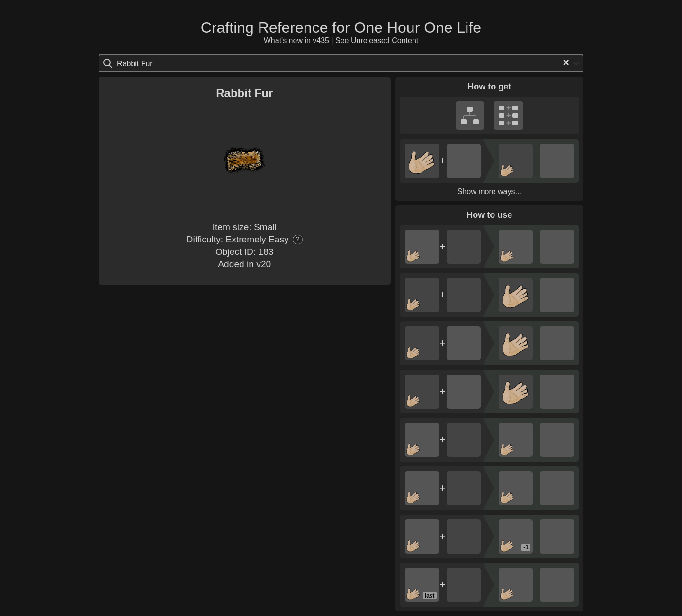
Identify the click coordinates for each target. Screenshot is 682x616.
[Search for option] (157, 63)
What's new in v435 (296, 40)
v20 (264, 264)
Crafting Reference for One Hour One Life (341, 27)
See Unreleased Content (377, 40)
